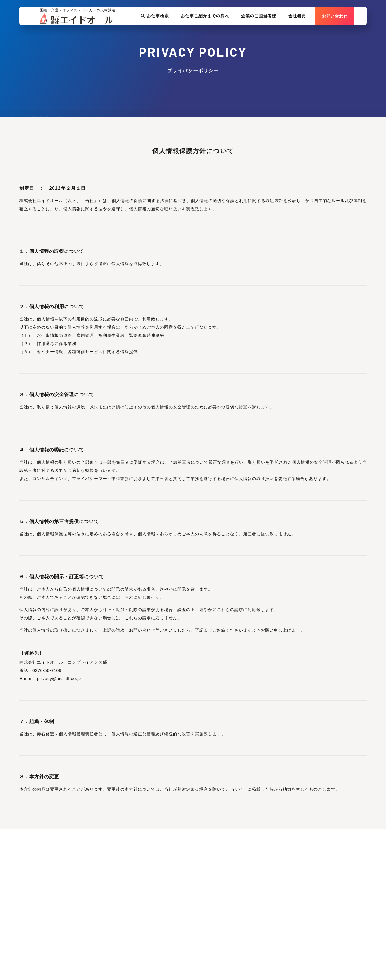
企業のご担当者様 (271, 32)
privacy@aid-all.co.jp (59, 679)
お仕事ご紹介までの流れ (218, 32)
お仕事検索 (167, 32)
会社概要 (310, 32)
